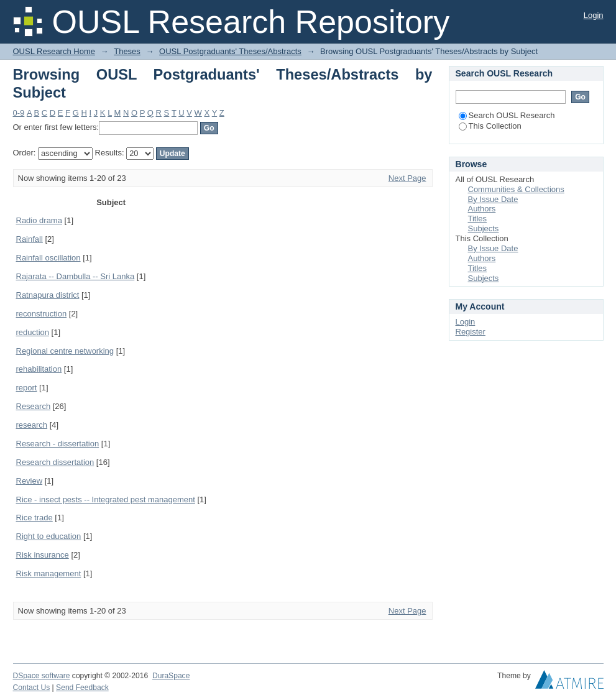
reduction (33, 332)
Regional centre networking (65, 351)
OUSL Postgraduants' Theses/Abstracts (230, 51)
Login (594, 15)
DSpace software (42, 676)
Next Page (407, 178)
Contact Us (32, 688)
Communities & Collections (516, 189)
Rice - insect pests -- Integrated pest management (106, 499)
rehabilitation (39, 369)
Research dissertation (55, 462)
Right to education (49, 536)
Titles (478, 219)
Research (34, 406)
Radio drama (39, 220)
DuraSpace (171, 676)
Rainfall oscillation (48, 258)
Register (471, 332)
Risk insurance (43, 555)
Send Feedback (82, 688)
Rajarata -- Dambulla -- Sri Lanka (76, 276)
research (32, 425)
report (27, 388)
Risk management (49, 573)
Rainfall (30, 239)
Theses (127, 51)
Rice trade (34, 518)
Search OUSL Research (507, 115)
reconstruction (42, 314)
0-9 (19, 113)
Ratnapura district (48, 295)
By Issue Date (493, 199)
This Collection (490, 126)
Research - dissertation (58, 444)
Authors (482, 209)
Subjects (484, 228)
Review (30, 481)
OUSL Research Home (54, 51)
